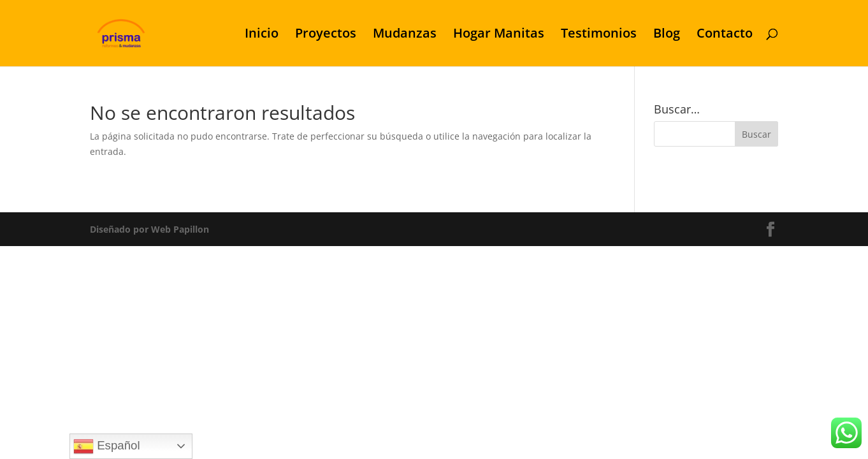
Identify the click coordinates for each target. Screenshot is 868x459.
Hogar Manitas (499, 35)
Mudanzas (405, 35)
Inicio (262, 35)
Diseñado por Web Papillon (149, 229)
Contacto (725, 35)
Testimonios (599, 35)
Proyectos (326, 35)
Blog (667, 35)
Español (107, 446)
